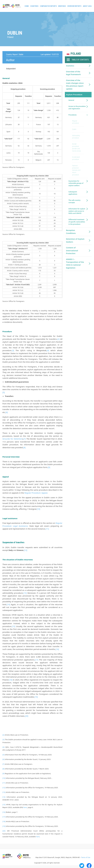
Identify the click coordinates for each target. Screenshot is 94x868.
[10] (38, 509)
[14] (8, 604)
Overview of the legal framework (73, 73)
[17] (37, 660)
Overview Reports (74, 6)
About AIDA (87, 6)
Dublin (74, 129)
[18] (11, 680)
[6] (7, 412)
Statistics (70, 66)
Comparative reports (48, 6)
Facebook (89, 866)
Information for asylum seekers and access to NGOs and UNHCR (77, 211)
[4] (48, 350)
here (25, 807)
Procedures (73, 115)
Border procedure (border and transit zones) (76, 147)
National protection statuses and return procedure (76, 170)
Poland (76, 54)
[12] (26, 550)
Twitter (82, 866)
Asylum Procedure (74, 95)
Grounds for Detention (12, 439)
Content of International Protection (72, 250)
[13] (25, 593)
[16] (57, 649)
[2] (58, 339)
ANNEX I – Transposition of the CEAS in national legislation (75, 263)
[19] (36, 697)
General (71, 100)
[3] (13, 350)
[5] (4, 392)
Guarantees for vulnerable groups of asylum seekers (76, 183)
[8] (24, 447)
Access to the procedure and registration (77, 107)
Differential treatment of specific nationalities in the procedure (77, 222)
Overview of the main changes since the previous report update (75, 84)
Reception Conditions (71, 232)
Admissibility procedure (76, 137)
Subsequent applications (73, 193)
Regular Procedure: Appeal (36, 493)
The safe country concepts (75, 201)
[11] (47, 529)
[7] (24, 439)
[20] (26, 716)
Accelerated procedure (76, 158)
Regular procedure (76, 122)
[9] (49, 467)
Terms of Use (86, 857)
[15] (14, 626)
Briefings (62, 6)
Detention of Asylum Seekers (75, 240)
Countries (34, 6)
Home (27, 6)
